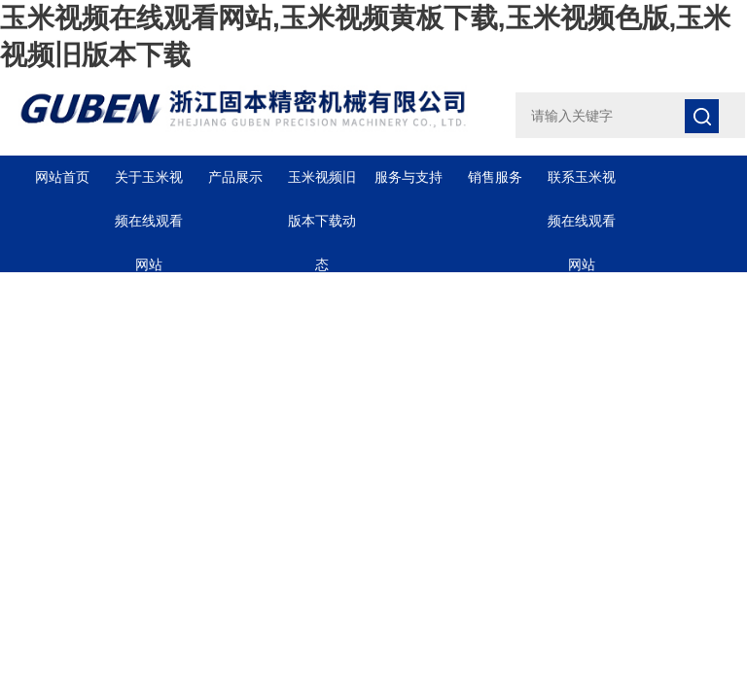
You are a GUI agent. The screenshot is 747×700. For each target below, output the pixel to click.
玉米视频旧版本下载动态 (322, 184)
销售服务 (495, 177)
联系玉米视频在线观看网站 (582, 184)
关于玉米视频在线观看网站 (149, 184)
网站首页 (62, 177)
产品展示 (235, 177)
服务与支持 (409, 177)
